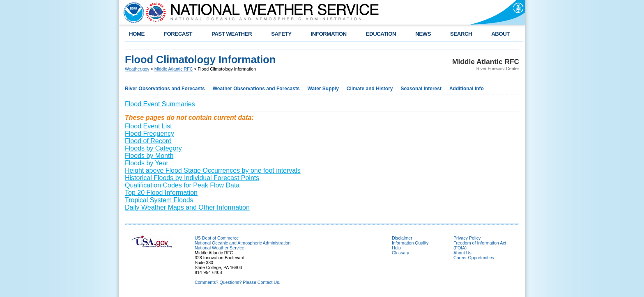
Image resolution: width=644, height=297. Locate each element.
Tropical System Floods (159, 200)
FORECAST (178, 34)
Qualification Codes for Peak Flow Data (182, 185)
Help (396, 248)
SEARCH (461, 34)
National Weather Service (220, 248)
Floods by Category (153, 148)
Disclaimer (402, 238)
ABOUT (500, 34)
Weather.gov (137, 69)
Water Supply (323, 89)
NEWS (423, 34)
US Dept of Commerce (217, 238)
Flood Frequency (149, 134)
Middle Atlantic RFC (174, 69)
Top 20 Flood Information (161, 193)
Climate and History (370, 89)
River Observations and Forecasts (165, 89)
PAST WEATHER (232, 34)
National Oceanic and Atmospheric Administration (243, 243)
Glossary (400, 253)
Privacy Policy (467, 238)
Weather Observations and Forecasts (256, 89)
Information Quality (410, 243)
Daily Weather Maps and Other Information (187, 207)
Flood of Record (148, 141)
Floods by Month (149, 156)
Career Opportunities (474, 258)
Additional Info (467, 89)
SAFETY (281, 34)
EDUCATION (381, 34)
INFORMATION (329, 34)
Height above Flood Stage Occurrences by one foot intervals (213, 170)
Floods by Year (147, 163)
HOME (137, 34)
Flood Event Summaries (160, 104)
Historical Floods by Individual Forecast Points (192, 178)
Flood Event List (148, 126)
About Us (462, 253)
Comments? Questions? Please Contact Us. (237, 282)
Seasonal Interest (421, 89)
